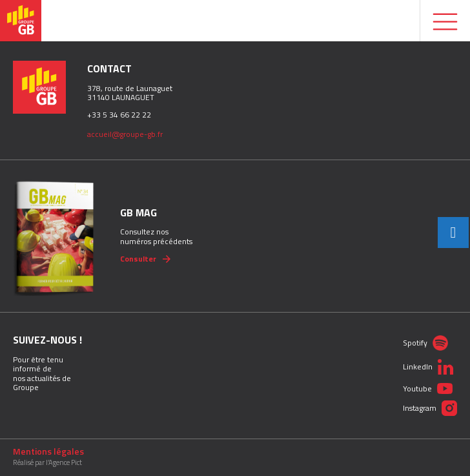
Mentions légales (48, 451)
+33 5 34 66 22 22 (119, 115)
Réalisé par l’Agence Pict (47, 463)
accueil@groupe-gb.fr (125, 134)
